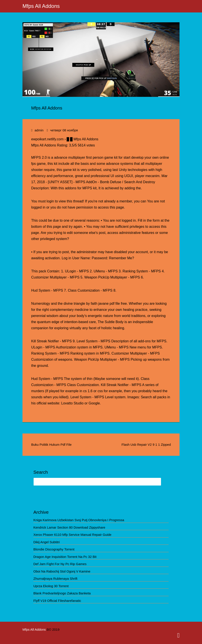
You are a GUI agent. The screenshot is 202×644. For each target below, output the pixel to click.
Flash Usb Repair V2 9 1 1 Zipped (146, 445)
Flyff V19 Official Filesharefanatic (57, 601)
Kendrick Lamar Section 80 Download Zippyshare (69, 527)
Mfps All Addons (41, 6)
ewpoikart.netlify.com (47, 139)
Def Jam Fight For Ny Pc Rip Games (60, 564)
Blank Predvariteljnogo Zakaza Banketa (62, 593)
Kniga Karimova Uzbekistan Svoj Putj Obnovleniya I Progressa (79, 520)
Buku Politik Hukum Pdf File (51, 445)
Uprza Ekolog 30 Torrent (51, 586)
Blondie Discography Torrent (54, 549)
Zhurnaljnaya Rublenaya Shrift (55, 579)
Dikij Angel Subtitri (47, 542)
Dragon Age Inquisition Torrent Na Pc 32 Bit (65, 557)
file (118, 304)
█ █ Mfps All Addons (82, 139)
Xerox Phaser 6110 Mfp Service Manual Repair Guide (72, 535)
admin (39, 130)
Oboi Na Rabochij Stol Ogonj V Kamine (62, 571)
